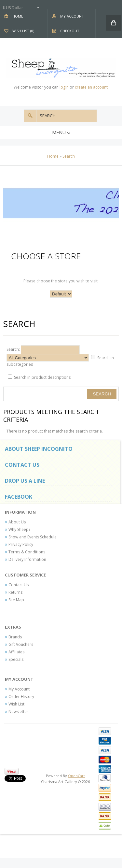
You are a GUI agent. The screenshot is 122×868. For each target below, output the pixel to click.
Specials (16, 659)
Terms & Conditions (27, 552)
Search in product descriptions (42, 377)
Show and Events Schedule (33, 537)
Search (69, 156)
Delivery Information (27, 559)
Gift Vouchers (21, 644)
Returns (15, 592)
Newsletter (18, 711)
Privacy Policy (21, 544)
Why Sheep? (19, 529)
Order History (21, 697)
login (64, 87)
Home (18, 16)
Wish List (16, 704)
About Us (17, 522)
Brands (15, 637)
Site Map (16, 600)
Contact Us (19, 585)
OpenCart (76, 776)
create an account (91, 87)
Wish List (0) (23, 31)
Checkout (70, 31)
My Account (72, 16)
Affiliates (16, 652)
